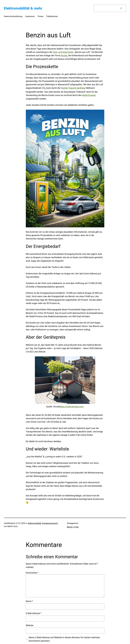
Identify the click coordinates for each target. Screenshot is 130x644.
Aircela (64, 56)
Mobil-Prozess (89, 95)
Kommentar (32, 573)
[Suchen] (121, 8)
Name (29, 601)
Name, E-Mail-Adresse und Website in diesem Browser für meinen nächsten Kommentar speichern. (64, 639)
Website (30, 625)
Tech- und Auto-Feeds (63, 52)
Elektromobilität (35, 523)
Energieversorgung (50, 523)
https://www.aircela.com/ (72, 407)
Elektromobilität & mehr (23, 8)
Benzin (70, 527)
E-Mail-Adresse (34, 613)
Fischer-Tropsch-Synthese (73, 88)
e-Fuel (76, 527)
